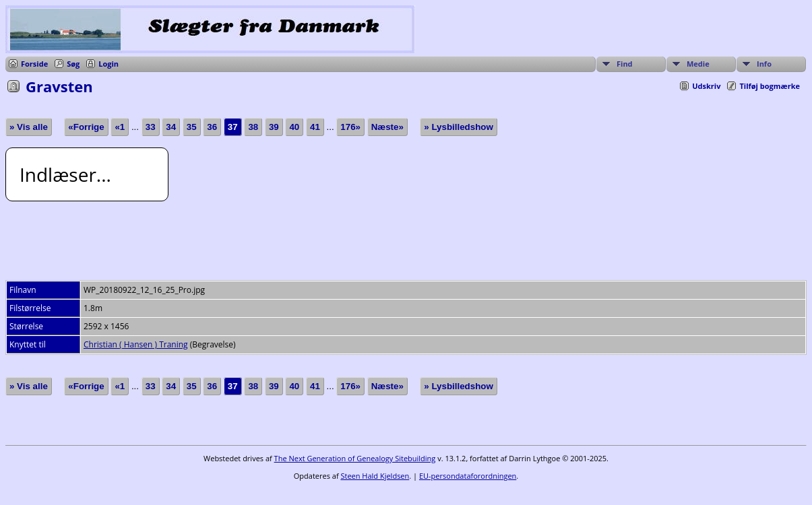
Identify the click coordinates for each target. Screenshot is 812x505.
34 (171, 127)
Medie (698, 64)
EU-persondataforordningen (468, 476)
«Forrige (86, 127)
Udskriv (706, 86)
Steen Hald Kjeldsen (375, 476)
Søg (73, 64)
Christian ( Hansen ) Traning (136, 344)
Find (625, 64)
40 (294, 127)
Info (764, 64)
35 (192, 127)
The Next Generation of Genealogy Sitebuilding (355, 458)
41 (315, 127)
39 (274, 127)
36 (212, 127)
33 (151, 127)
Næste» (387, 127)
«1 (120, 127)
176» (350, 127)
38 (253, 127)
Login (108, 64)
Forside (34, 64)
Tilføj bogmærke (770, 86)
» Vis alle (29, 127)
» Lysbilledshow (458, 127)
